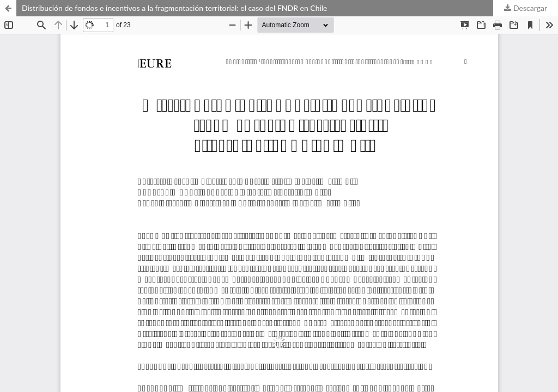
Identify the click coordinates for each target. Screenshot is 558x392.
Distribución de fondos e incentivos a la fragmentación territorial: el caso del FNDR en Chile (175, 8)
